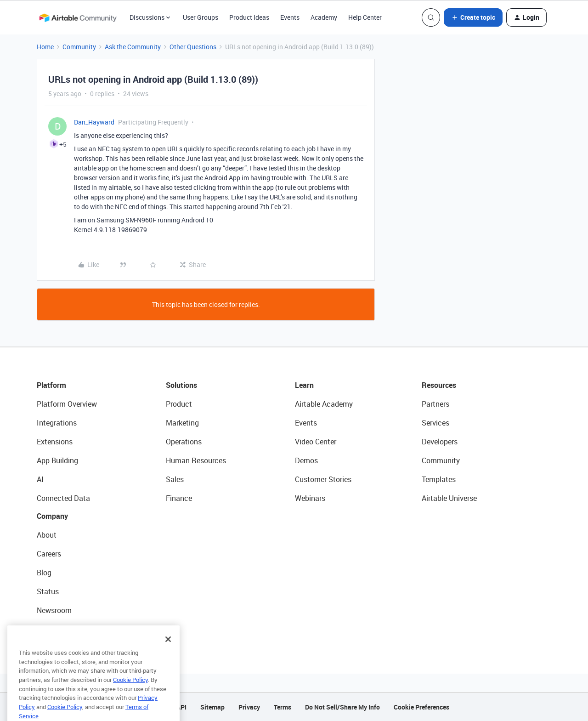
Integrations (57, 423)
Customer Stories (323, 479)
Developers (440, 442)
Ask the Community (133, 47)
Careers (49, 554)
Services (435, 423)
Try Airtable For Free (69, 629)
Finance (179, 498)
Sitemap (212, 707)
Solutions (181, 385)
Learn (304, 385)
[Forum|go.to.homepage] (78, 17)
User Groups (201, 17)
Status (48, 591)
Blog (44, 573)
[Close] (168, 649)
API (181, 707)
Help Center (365, 17)
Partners (435, 404)
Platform (51, 385)
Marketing (182, 423)
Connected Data (63, 498)
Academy (324, 17)
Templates (439, 479)
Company (52, 516)
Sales (175, 479)
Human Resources (196, 460)
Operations (184, 442)
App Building (57, 460)
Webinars (310, 498)
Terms (283, 707)
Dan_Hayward (94, 122)
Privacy (249, 707)
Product (179, 404)
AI (40, 479)
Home (45, 47)
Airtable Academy (324, 404)
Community (79, 47)
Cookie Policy (130, 689)
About (47, 535)
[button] (473, 17)
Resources (439, 385)
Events (290, 17)
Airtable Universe (449, 498)
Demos (306, 460)
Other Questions (193, 47)
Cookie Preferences (421, 707)
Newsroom (54, 610)
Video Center (316, 442)
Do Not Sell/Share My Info (342, 707)
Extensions (55, 442)
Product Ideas (249, 17)
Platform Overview (67, 404)
